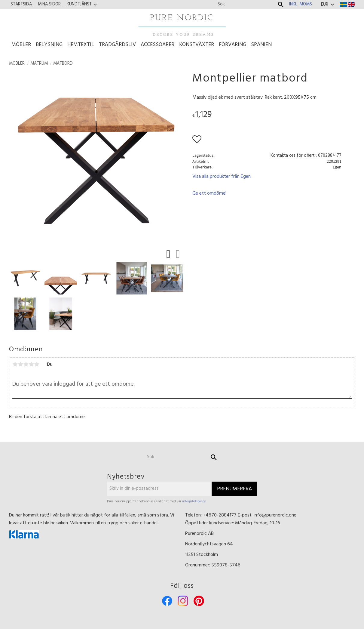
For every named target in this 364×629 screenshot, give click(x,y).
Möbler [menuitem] (21, 45)
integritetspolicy (194, 501)
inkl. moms (301, 4)
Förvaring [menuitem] (232, 45)
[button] (170, 255)
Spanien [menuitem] (261, 45)
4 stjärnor (31, 364)
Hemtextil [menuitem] (81, 45)
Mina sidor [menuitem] (49, 4)
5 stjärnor (37, 364)
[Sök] (281, 5)
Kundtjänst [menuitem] (79, 4)
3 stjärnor (26, 364)
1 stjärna (15, 364)
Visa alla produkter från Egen (222, 177)
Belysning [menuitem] (49, 45)
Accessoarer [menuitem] (158, 45)
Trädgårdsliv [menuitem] (117, 45)
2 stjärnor (20, 364)
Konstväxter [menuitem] (197, 45)
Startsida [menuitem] (21, 4)
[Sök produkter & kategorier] (246, 4)
